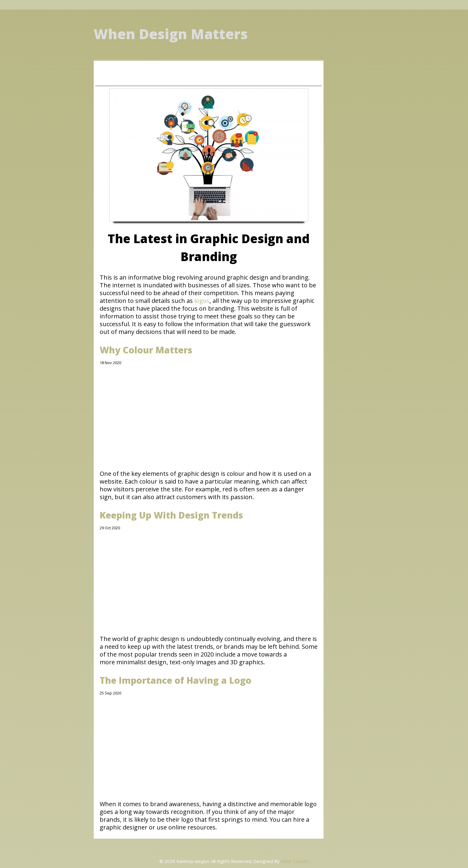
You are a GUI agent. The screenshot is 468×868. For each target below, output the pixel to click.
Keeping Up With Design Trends (171, 515)
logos (202, 301)
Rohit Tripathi (295, 861)
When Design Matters (171, 34)
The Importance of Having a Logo (176, 680)
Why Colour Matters (146, 350)
